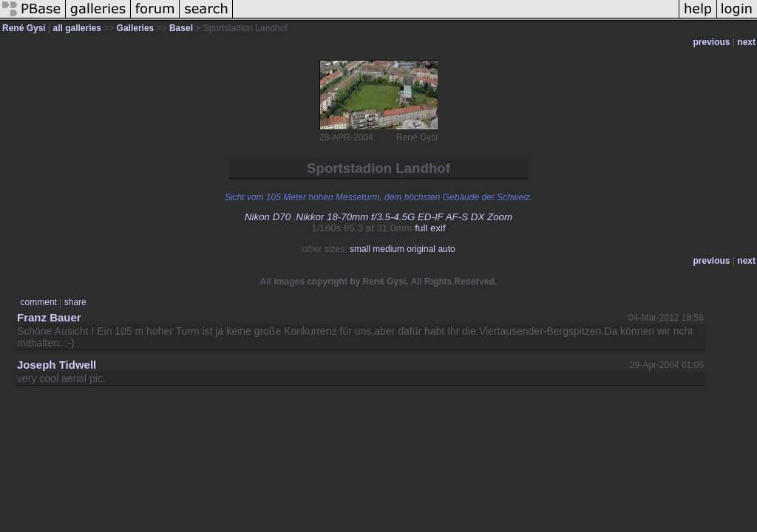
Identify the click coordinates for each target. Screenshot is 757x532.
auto (446, 249)
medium (388, 249)
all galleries (77, 28)
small (360, 249)
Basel (181, 28)
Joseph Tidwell (57, 365)
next (746, 42)
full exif (430, 228)
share (75, 302)
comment (39, 302)
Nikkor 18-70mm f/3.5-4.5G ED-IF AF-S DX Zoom (405, 217)
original (421, 249)
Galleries (136, 28)
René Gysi (24, 28)
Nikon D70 (268, 217)
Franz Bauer (49, 317)
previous (712, 42)
